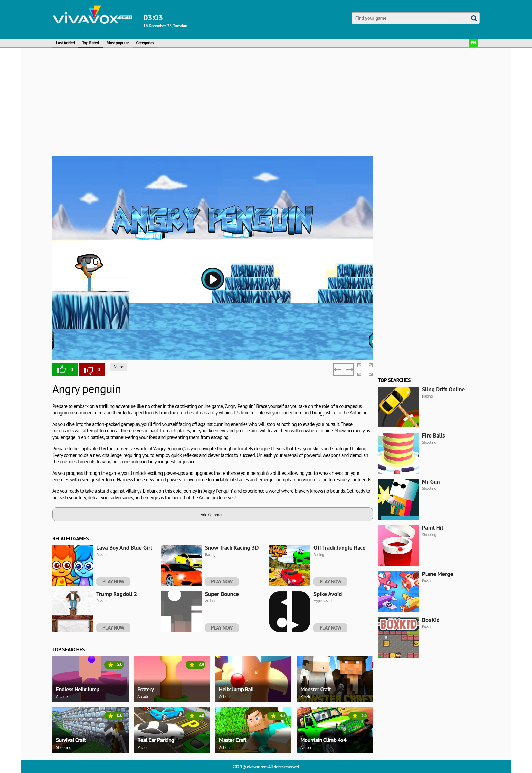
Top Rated (91, 43)
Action (119, 367)
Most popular (118, 43)
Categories (145, 43)
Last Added (65, 43)
